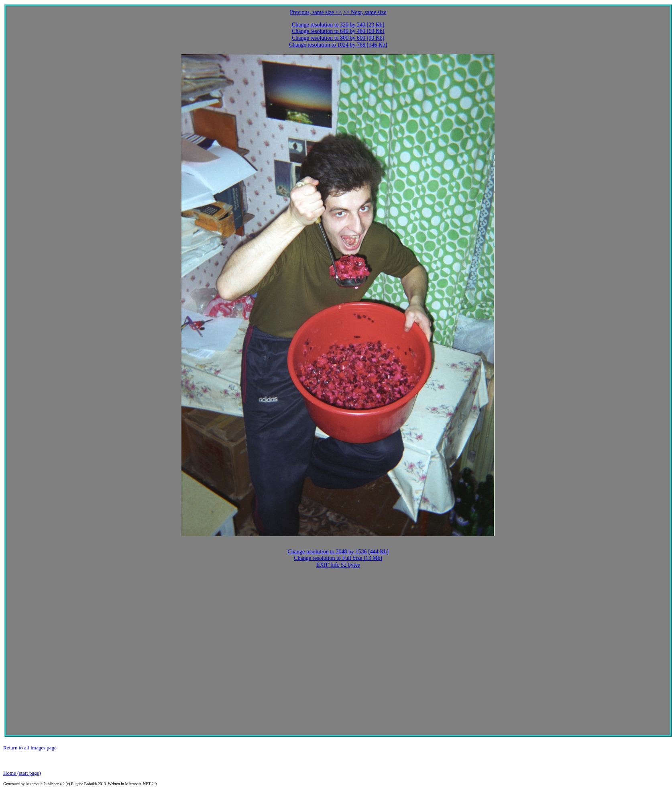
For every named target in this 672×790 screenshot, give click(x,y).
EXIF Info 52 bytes (338, 565)
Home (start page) (22, 773)
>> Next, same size (365, 12)
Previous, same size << (316, 12)
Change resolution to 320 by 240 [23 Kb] (338, 25)
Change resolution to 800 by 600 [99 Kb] (338, 38)
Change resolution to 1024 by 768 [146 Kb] (338, 45)
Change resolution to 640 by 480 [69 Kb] (338, 31)
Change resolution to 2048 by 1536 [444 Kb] (338, 552)
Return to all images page (30, 748)
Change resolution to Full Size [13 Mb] (338, 558)
